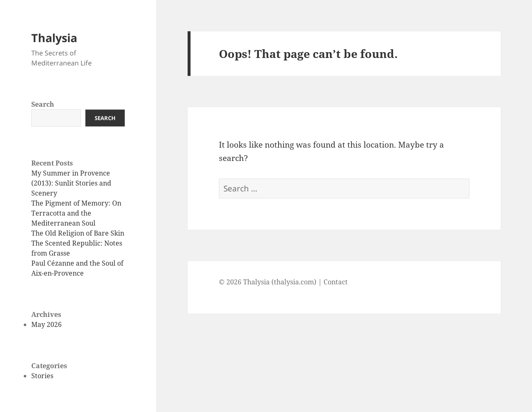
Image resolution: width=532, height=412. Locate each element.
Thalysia (54, 38)
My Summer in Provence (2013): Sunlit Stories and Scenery (71, 183)
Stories (42, 376)
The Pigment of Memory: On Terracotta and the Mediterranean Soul (76, 213)
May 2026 (46, 324)
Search (43, 104)
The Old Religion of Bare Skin (78, 233)
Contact (336, 282)
